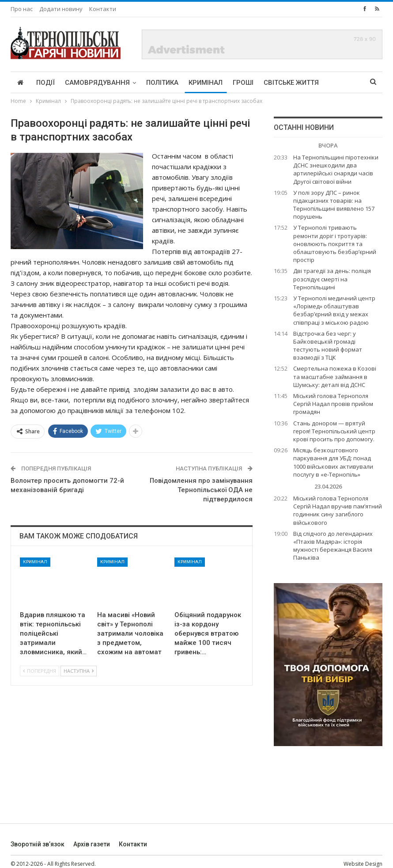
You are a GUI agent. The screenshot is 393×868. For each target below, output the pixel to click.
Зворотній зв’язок (38, 844)
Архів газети (92, 844)
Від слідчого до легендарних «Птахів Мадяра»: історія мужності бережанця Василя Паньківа (333, 546)
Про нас (22, 9)
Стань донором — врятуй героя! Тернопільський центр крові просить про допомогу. (334, 431)
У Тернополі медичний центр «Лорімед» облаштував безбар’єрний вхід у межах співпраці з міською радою (334, 310)
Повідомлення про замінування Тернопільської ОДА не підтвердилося (201, 490)
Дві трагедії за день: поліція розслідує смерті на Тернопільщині (332, 279)
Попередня (40, 671)
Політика (162, 83)
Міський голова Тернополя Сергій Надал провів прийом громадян (333, 404)
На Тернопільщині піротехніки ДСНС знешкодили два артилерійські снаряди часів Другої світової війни (336, 169)
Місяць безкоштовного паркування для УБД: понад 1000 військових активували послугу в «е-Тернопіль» (333, 462)
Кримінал (206, 83)
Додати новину (61, 9)
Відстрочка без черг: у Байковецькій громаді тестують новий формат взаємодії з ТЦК (328, 346)
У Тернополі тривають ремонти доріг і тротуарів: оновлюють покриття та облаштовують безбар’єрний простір (335, 244)
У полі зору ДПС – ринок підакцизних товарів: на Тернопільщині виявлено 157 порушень (334, 205)
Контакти (103, 9)
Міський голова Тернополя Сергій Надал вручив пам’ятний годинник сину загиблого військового (338, 510)
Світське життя (291, 83)
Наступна (79, 671)
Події (45, 83)
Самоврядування (97, 83)
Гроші (243, 83)
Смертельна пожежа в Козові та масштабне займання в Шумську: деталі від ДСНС (335, 376)
